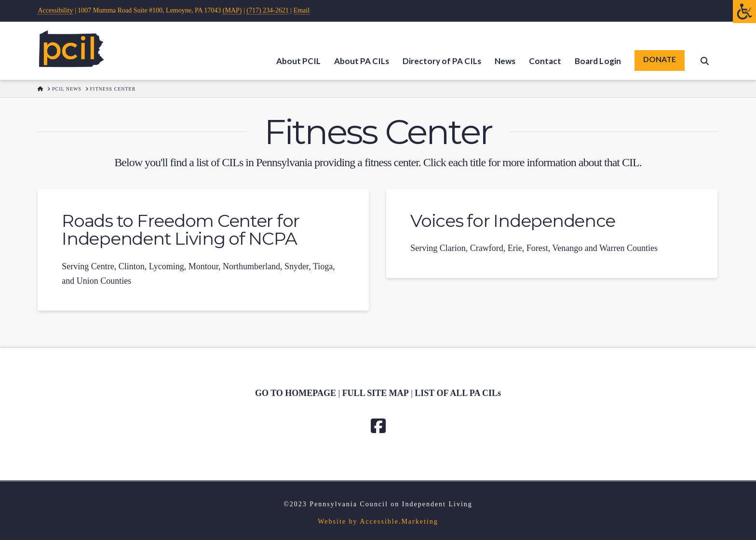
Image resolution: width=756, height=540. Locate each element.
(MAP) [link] (232, 10)
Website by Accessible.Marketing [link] (378, 521)
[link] (71, 49)
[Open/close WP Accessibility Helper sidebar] (744, 12)
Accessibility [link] (55, 10)
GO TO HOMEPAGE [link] (296, 393)
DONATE (660, 59)
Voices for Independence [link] (513, 221)
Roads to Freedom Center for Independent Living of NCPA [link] (181, 230)
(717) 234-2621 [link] (268, 10)
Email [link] (302, 10)
